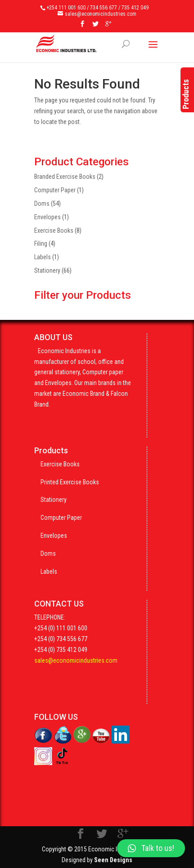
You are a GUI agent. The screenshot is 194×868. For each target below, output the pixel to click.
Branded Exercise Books (65, 177)
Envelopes (47, 217)
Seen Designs (113, 860)
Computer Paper (55, 190)
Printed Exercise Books (70, 482)
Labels (43, 257)
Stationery (47, 270)
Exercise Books (54, 230)
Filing (41, 244)
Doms (42, 204)
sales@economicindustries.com (76, 660)
